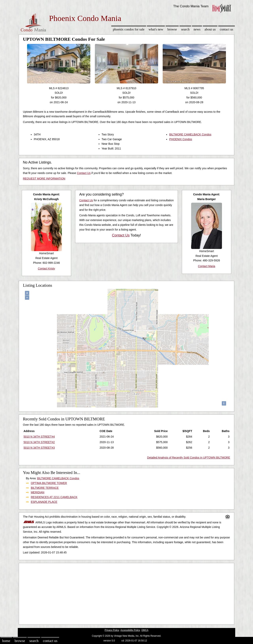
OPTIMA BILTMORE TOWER (49, 483)
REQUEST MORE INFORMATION (44, 179)
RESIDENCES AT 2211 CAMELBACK (54, 497)
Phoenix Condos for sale (129, 29)
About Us (210, 29)
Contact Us (227, 29)
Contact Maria (206, 266)
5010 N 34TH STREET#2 (39, 442)
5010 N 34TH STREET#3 (39, 448)
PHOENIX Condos (181, 139)
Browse (172, 29)
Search (185, 29)
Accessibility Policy (130, 630)
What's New (156, 29)
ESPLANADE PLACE (44, 502)
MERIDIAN (38, 492)
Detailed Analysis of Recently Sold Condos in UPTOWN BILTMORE (189, 458)
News (197, 29)
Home (6, 641)
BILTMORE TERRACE (45, 488)
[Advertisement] (126, 593)
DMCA (145, 630)
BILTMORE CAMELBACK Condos (190, 134)
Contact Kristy (46, 269)
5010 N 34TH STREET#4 (39, 437)
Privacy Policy (112, 630)
